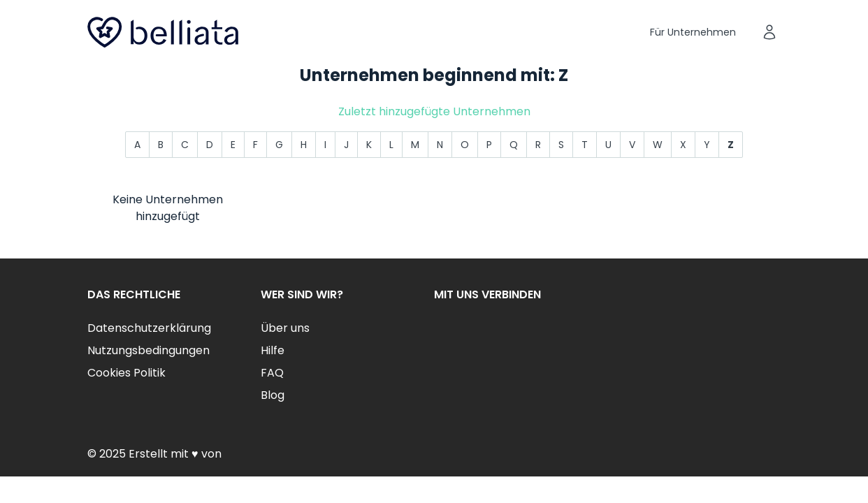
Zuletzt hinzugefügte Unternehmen (434, 111)
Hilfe (273, 350)
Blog (273, 395)
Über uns (285, 328)
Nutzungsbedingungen (149, 350)
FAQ (272, 373)
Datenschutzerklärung (149, 328)
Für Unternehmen (693, 32)
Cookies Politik (126, 373)
